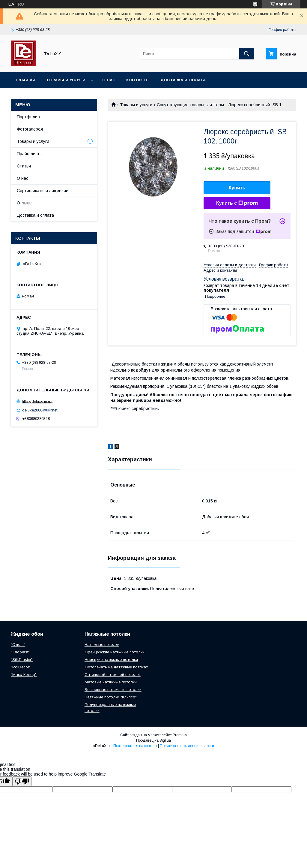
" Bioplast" (20, 652)
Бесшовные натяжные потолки (113, 690)
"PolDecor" (21, 667)
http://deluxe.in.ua (37, 401)
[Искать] (247, 54)
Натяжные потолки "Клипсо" (111, 697)
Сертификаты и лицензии (43, 191)
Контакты (138, 80)
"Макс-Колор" (24, 675)
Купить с (237, 203)
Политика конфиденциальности (187, 746)
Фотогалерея (30, 129)
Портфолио (28, 117)
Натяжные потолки (102, 645)
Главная (26, 80)
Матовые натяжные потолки (111, 682)
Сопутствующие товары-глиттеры (190, 105)
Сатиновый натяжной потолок (113, 675)
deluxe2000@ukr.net (40, 410)
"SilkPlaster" (22, 660)
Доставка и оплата (183, 80)
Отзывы (25, 203)
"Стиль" (18, 645)
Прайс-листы (30, 154)
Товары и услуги (66, 80)
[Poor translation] (22, 781)
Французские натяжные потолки (115, 652)
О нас (109, 80)
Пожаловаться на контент (135, 746)
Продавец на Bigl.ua (153, 740)
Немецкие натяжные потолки (111, 660)
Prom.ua (180, 735)
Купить (237, 188)
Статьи (24, 166)
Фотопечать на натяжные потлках (116, 667)
